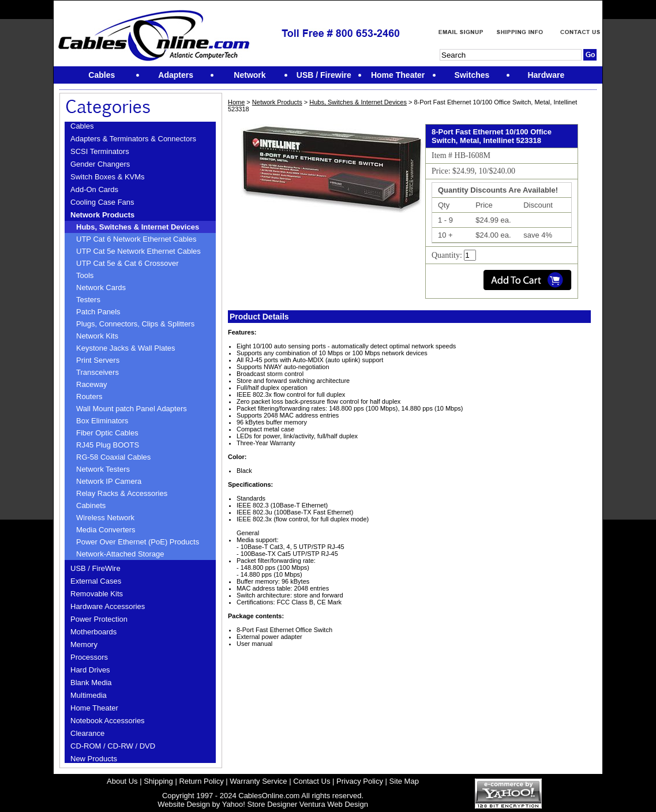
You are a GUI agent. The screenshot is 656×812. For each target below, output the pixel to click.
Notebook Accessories (108, 721)
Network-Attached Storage (120, 554)
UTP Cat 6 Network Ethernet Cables (136, 239)
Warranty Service (258, 781)
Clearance (87, 733)
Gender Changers (100, 164)
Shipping (158, 781)
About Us (122, 781)
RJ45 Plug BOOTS (108, 445)
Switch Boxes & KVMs (108, 177)
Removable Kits (97, 594)
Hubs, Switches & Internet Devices (138, 227)
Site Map (404, 781)
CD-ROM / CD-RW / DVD (113, 746)
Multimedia (89, 695)
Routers (89, 396)
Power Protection (99, 619)
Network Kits (97, 336)
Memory (84, 644)
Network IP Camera (109, 481)
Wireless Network (105, 518)
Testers (88, 300)
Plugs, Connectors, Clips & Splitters (135, 324)
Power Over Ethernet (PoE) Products (138, 542)
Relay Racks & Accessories (122, 493)
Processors (89, 657)
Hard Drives (90, 670)
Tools (85, 275)
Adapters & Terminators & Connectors (133, 139)
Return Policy (201, 781)
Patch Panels (98, 312)
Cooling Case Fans (102, 202)
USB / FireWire (95, 568)
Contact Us (312, 781)
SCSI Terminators (100, 151)
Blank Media (91, 683)
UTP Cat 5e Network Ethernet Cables (138, 251)
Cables (82, 126)
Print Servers (98, 360)
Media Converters (106, 530)
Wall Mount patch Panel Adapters (132, 409)
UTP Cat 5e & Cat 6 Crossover (128, 263)
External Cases (96, 581)
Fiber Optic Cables (107, 433)
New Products (94, 759)
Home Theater (94, 708)
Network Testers (103, 469)
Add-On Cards (94, 189)
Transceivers (98, 372)
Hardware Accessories (108, 606)
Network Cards (101, 287)
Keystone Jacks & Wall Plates (125, 348)
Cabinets (91, 505)
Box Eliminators (102, 421)
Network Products (102, 215)
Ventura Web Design (334, 804)
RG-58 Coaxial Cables (113, 457)
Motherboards (93, 632)
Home (236, 102)
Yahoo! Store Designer (260, 804)
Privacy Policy (360, 781)
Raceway (91, 384)
